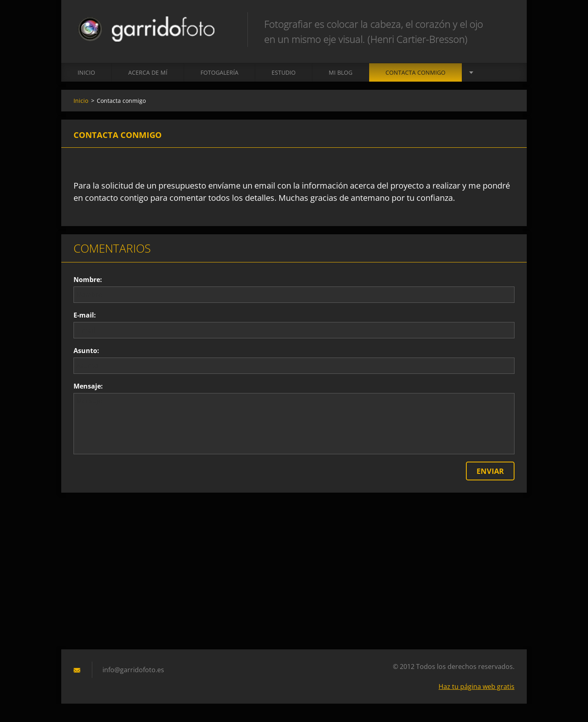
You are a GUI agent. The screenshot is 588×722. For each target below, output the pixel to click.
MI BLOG (341, 72)
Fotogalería (219, 72)
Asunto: (86, 351)
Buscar (506, 24)
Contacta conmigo (415, 72)
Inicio (86, 72)
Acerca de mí (148, 72)
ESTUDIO (284, 72)
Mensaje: (88, 386)
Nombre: (88, 280)
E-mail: (85, 315)
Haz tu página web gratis (477, 686)
